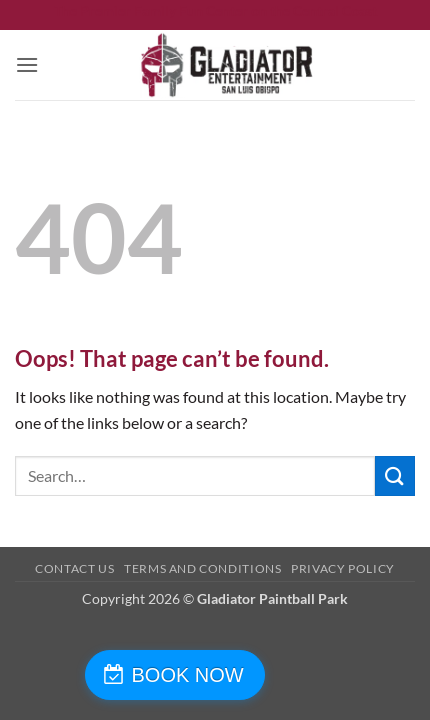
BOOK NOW (188, 675)
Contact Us (74, 568)
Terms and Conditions (202, 568)
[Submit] (395, 475)
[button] (27, 64)
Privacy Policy (343, 568)
